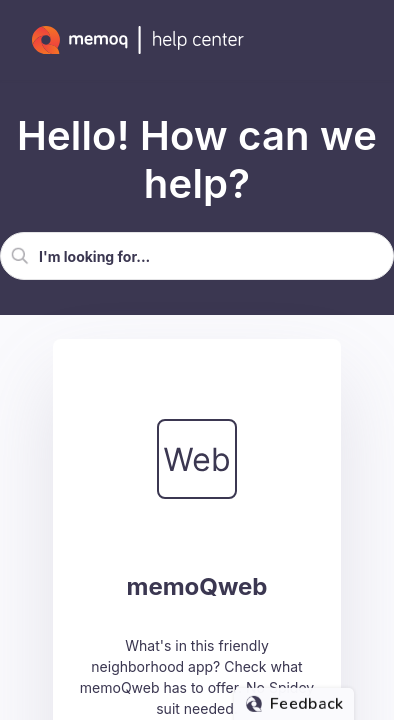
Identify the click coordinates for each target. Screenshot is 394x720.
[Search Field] (197, 256)
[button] (20, 256)
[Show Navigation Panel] (359, 40)
